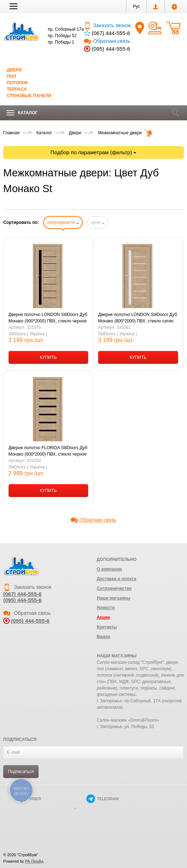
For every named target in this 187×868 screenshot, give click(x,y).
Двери (14, 70)
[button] (14, 6)
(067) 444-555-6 (111, 33)
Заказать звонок (107, 25)
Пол (11, 76)
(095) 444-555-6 (111, 49)
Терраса (17, 89)
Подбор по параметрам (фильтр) (94, 152)
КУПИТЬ (48, 357)
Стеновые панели (29, 96)
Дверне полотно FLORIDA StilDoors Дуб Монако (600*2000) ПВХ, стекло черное (48, 451)
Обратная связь (107, 41)
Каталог (22, 113)
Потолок (17, 83)
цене (98, 222)
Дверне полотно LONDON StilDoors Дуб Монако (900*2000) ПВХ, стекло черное (48, 318)
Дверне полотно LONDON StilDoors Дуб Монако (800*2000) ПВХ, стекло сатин (138, 318)
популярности (63, 222)
